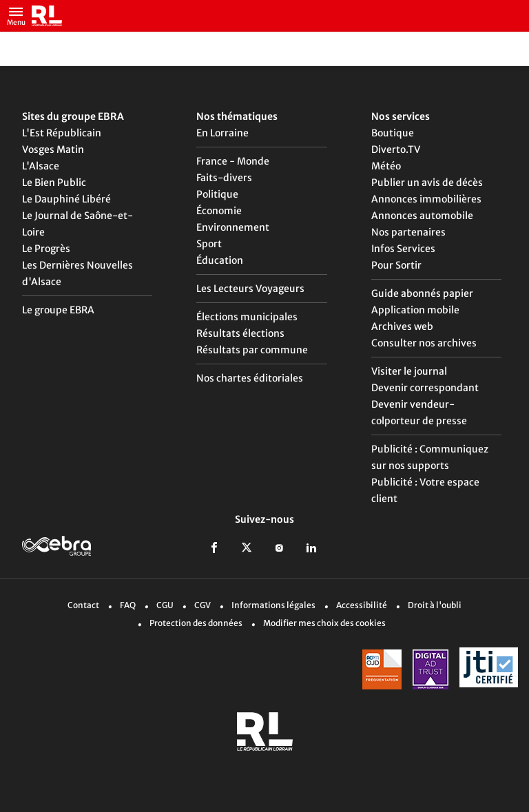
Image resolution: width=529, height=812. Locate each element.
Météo (386, 166)
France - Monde (233, 161)
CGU (165, 605)
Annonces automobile (422, 216)
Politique (217, 194)
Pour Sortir (396, 265)
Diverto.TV (396, 149)
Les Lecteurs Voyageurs (250, 289)
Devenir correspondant (425, 388)
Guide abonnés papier (422, 293)
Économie (219, 211)
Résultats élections (240, 333)
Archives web (402, 326)
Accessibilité (362, 605)
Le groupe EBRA (58, 310)
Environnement (233, 227)
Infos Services (403, 249)
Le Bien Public (54, 183)
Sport (209, 244)
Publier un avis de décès (427, 183)
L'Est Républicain (62, 133)
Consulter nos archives (424, 343)
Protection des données (196, 623)
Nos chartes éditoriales (250, 378)
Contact (83, 605)
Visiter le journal (409, 371)
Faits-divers (224, 178)
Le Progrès (46, 249)
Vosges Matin (53, 149)
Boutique (393, 133)
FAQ (128, 605)
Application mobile (415, 310)
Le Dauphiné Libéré (66, 199)
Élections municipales (247, 317)
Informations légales (273, 605)
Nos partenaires (408, 232)
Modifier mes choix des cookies (324, 623)
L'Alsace (41, 166)
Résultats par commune (252, 350)
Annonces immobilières (426, 199)
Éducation (220, 260)
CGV (203, 605)
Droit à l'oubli (435, 605)
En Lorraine (222, 133)
